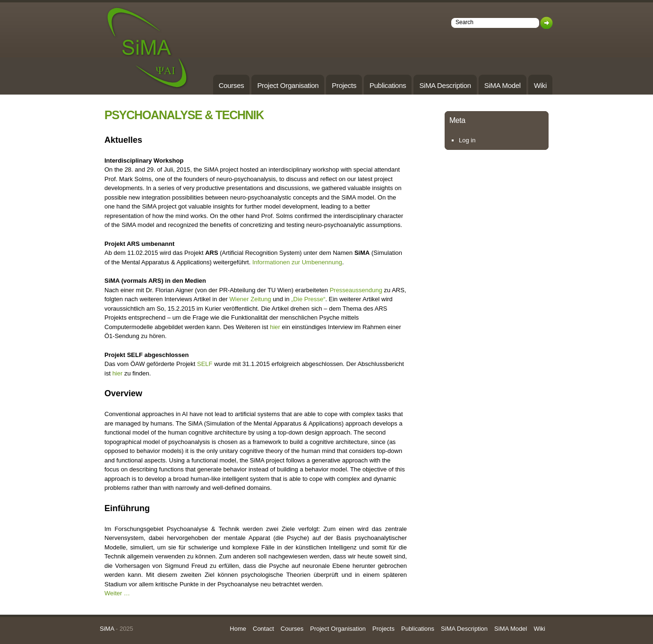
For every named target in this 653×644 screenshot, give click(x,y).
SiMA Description (445, 85)
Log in (467, 140)
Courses (232, 85)
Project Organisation (288, 85)
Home (238, 629)
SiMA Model (503, 85)
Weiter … (117, 593)
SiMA (107, 629)
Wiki (540, 85)
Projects (344, 85)
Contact (263, 629)
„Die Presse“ (308, 299)
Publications (388, 85)
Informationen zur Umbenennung (297, 262)
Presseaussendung (357, 290)
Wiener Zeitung (250, 299)
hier (275, 327)
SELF (206, 364)
